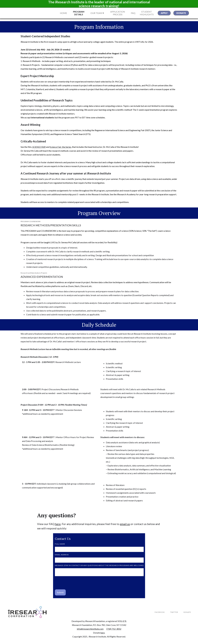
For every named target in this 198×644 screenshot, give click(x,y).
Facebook (160, 612)
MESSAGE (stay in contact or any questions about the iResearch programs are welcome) (99, 565)
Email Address (62, 555)
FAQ (133, 13)
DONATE (187, 612)
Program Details (79, 13)
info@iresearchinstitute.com (90, 629)
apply (164, 13)
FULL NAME (60, 544)
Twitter (174, 612)
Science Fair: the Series (61, 147)
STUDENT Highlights (147, 13)
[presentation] (76, 583)
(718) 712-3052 (114, 629)
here (58, 524)
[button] (99, 13)
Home (63, 13)
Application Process (118, 13)
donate (181, 13)
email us (125, 524)
